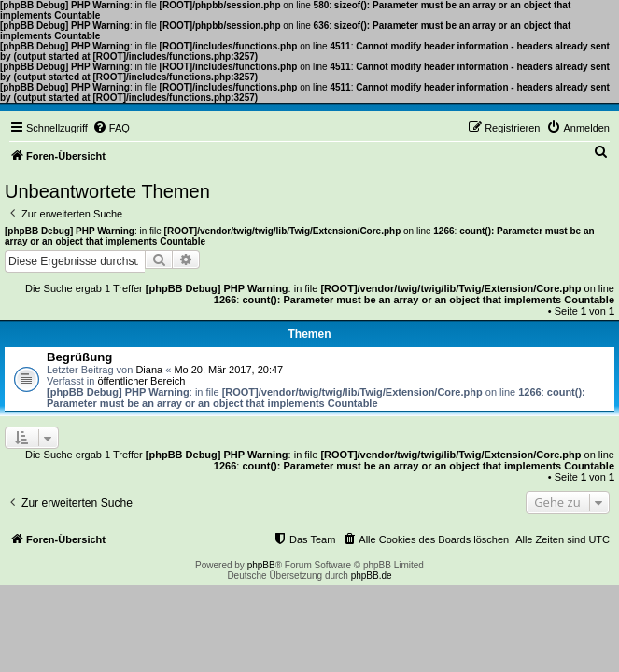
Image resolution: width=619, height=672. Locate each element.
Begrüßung (79, 357)
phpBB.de (372, 575)
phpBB (261, 565)
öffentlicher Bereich (141, 381)
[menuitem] (111, 128)
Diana (149, 370)
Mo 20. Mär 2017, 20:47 (228, 370)
